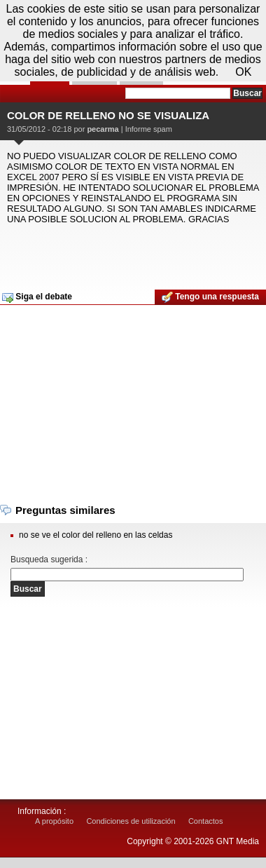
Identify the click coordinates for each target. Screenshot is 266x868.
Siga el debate (37, 297)
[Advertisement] (131, 252)
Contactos (206, 821)
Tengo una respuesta (210, 297)
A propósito (54, 821)
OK (243, 72)
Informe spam (149, 129)
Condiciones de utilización (131, 821)
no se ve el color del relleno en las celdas (96, 535)
